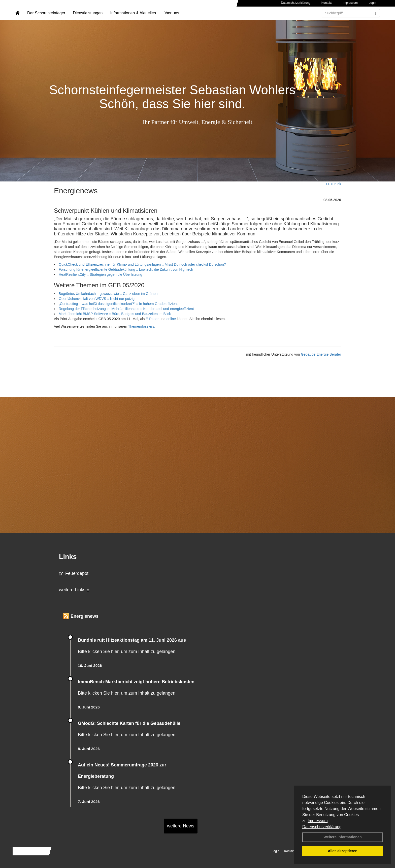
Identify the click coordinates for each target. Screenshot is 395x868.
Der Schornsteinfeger (46, 19)
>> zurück (333, 184)
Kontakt (327, 3)
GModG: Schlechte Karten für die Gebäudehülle (129, 723)
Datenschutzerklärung (322, 827)
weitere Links (74, 590)
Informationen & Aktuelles (133, 19)
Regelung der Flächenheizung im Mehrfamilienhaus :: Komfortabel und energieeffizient (126, 309)
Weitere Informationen (343, 837)
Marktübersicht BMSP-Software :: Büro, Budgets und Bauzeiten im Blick (115, 314)
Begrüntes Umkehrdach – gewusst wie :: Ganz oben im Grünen (108, 294)
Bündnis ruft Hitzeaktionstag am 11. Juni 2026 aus (132, 640)
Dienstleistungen (88, 19)
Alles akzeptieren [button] (343, 851)
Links (68, 557)
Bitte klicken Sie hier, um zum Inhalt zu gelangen (127, 652)
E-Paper (152, 319)
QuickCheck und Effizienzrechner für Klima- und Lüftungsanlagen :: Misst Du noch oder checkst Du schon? (142, 264)
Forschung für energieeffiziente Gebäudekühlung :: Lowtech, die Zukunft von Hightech (126, 269)
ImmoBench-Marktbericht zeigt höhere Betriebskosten (136, 682)
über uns (171, 19)
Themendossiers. (141, 326)
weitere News (181, 826)
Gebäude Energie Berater (321, 354)
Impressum (318, 821)
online (172, 319)
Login (372, 3)
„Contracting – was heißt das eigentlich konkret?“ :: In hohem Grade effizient (118, 304)
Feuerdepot (74, 573)
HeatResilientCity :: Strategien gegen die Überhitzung (101, 274)
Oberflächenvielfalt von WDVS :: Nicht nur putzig (97, 299)
